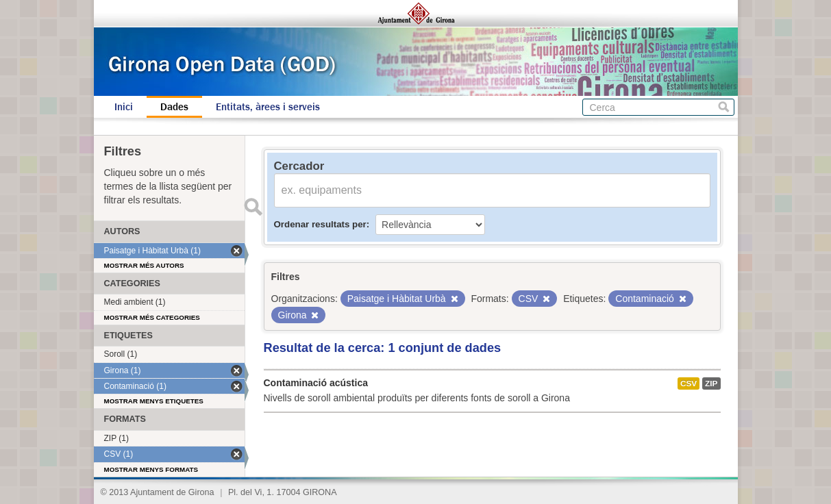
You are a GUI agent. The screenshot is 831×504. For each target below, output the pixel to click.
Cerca (724, 107)
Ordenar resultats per (320, 224)
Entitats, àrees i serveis (268, 107)
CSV (689, 383)
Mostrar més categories (152, 317)
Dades (174, 107)
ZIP (711, 383)
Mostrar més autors (144, 265)
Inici (124, 107)
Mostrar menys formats (151, 469)
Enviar (253, 207)
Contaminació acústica (316, 383)
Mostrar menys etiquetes (154, 401)
